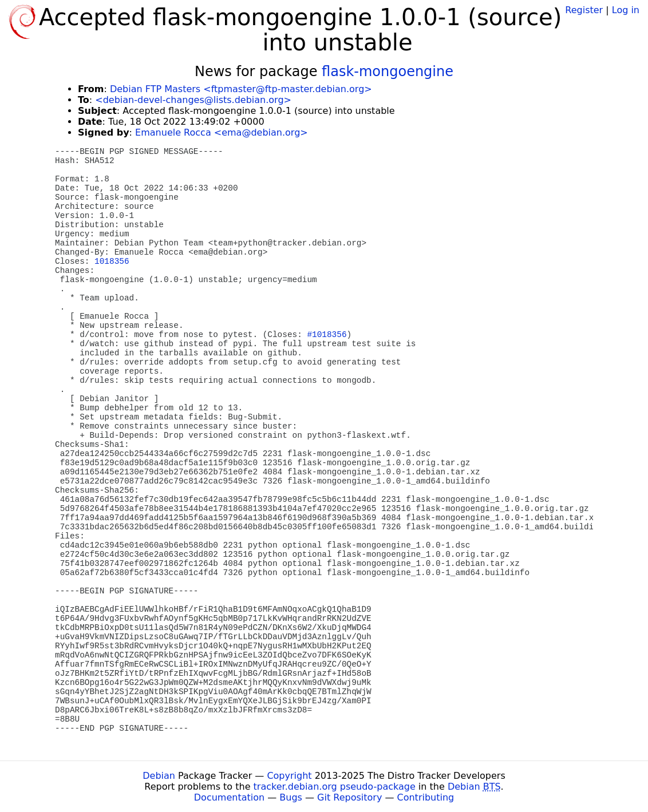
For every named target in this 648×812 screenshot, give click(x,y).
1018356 (112, 262)
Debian (159, 776)
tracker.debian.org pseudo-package (335, 787)
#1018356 (327, 335)
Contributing (426, 797)
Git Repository (349, 797)
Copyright (289, 776)
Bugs (291, 797)
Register (584, 10)
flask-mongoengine (388, 72)
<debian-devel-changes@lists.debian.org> (193, 100)
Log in (626, 10)
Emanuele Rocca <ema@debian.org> (222, 132)
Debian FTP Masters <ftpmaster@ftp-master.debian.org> (241, 89)
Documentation (229, 797)
